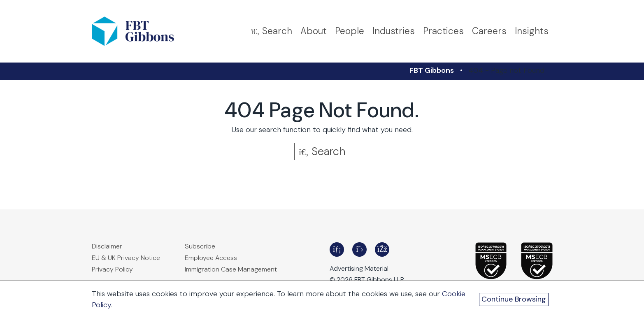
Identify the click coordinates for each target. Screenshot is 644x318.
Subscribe (200, 246)
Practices (443, 31)
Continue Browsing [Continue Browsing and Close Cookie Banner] (514, 299)
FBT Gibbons (432, 70)
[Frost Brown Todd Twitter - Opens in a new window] (359, 250)
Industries (394, 31)
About (314, 31)
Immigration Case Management (231, 269)
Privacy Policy (112, 269)
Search (322, 151)
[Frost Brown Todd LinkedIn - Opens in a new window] (337, 250)
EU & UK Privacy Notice (126, 258)
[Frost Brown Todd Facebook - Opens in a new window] (382, 250)
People (350, 31)
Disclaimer (107, 246)
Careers (489, 31)
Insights (532, 31)
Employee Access (211, 258)
